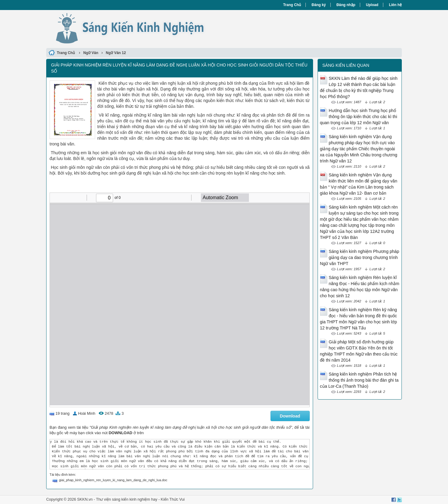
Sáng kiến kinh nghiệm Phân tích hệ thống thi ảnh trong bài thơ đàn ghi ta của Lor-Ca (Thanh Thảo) (359, 380)
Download (290, 416)
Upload (372, 5)
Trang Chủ (292, 5)
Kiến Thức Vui (173, 499)
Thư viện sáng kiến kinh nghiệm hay (127, 499)
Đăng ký (319, 5)
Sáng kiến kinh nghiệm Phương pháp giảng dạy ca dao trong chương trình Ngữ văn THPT (360, 257)
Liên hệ (395, 5)
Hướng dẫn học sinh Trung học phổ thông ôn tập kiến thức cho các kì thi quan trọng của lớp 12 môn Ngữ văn (359, 117)
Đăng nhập (346, 5)
